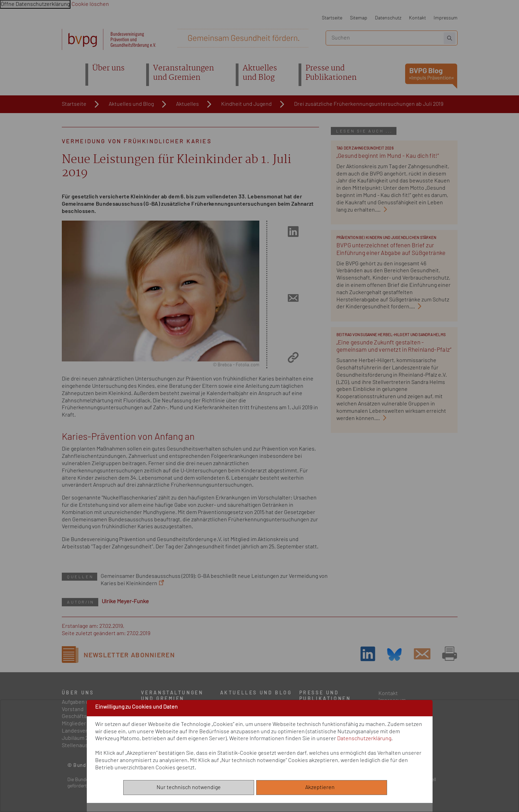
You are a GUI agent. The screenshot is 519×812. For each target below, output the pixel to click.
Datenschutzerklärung (364, 738)
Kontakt (417, 18)
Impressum (446, 18)
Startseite (332, 18)
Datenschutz (388, 18)
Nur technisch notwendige (189, 787)
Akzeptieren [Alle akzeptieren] (321, 787)
